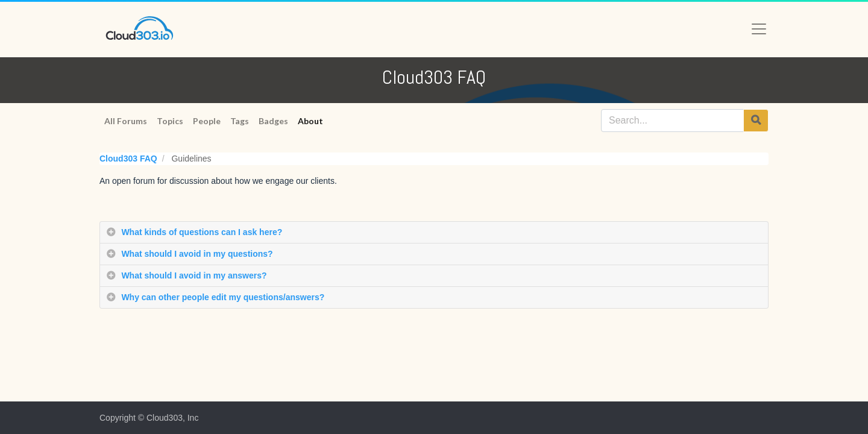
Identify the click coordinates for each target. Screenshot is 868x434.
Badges (273, 121)
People (207, 121)
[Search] (756, 121)
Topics (170, 121)
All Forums (126, 121)
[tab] (434, 233)
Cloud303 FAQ (128, 159)
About (310, 121)
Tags (240, 121)
